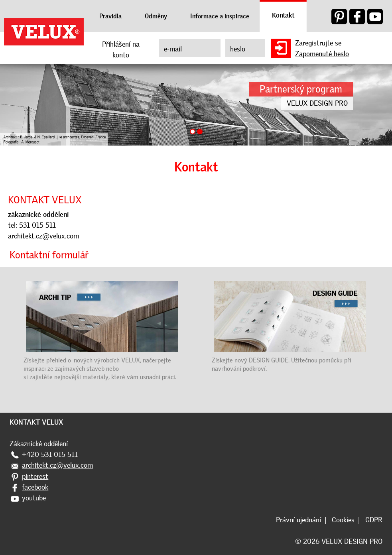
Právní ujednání (298, 520)
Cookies (343, 520)
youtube (34, 498)
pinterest (35, 476)
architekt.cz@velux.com (43, 236)
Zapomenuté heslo (322, 54)
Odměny (156, 16)
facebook (35, 487)
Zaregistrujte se (318, 43)
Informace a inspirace (220, 16)
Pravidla (110, 16)
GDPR (374, 520)
